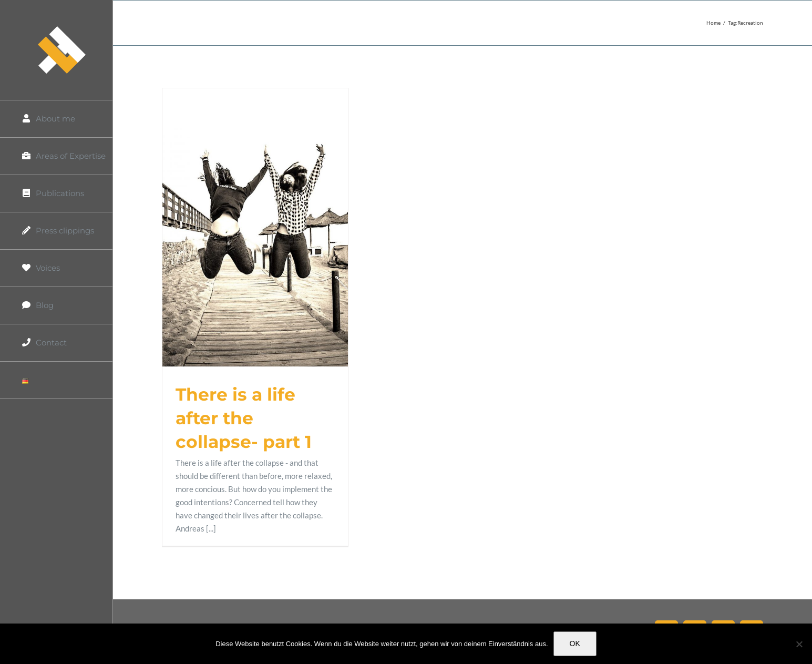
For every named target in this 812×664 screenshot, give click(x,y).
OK (575, 643)
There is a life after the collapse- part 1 (244, 418)
